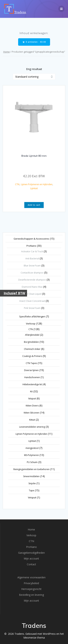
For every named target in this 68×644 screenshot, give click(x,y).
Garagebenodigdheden (31, 553)
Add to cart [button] (34, 205)
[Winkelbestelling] (34, 77)
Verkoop (31, 535)
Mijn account (31, 558)
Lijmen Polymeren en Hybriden (37, 184)
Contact (31, 564)
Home (7, 52)
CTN (17, 184)
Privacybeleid (31, 583)
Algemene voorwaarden (31, 577)
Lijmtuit (34, 188)
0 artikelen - (34, 42)
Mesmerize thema (34, 638)
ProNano (31, 547)
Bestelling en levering (31, 595)
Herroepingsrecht (31, 589)
